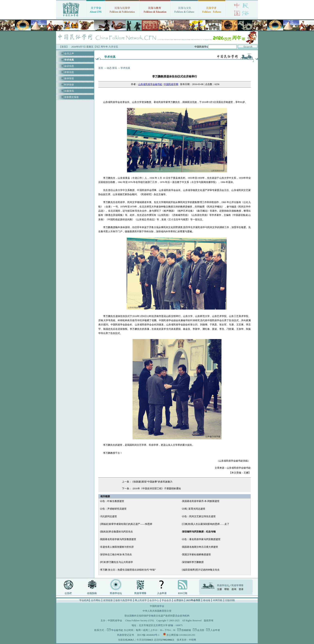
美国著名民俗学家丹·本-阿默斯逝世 (201, 501)
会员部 (200, 630)
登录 (241, 589)
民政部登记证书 (126, 635)
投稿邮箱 (186, 630)
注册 (219, 589)
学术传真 (125, 68)
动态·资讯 (112, 68)
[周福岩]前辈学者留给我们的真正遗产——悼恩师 (126, 524)
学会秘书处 (117, 630)
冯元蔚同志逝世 (109, 516)
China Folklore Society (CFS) (140, 621)
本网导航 (218, 600)
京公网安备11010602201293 (181, 635)
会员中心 (154, 600)
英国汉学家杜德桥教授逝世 (196, 555)
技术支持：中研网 (186, 640)
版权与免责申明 (124, 600)
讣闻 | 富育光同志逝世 (194, 509)
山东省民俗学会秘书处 (150, 84)
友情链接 (108, 600)
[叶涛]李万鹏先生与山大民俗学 (117, 562)
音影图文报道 (71, 97)
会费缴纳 (179, 600)
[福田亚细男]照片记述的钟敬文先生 (201, 570)
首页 (101, 68)
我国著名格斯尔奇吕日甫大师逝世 (200, 547)
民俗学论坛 (116, 593)
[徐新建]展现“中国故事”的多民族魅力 (153, 482)
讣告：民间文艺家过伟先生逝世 (199, 516)
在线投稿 (92, 593)
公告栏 (68, 593)
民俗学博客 (140, 593)
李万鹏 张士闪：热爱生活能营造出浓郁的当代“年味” (128, 570)
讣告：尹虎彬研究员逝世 (113, 509)
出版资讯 (69, 91)
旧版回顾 (230, 600)
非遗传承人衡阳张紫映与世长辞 (117, 547)
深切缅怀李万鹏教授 (193, 562)
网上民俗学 (141, 600)
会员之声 (69, 54)
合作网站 (96, 600)
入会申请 (162, 593)
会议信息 (69, 66)
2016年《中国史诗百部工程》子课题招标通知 (157, 489)
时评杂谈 (69, 85)
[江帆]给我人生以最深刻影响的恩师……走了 (206, 524)
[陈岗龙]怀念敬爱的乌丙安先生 (117, 532)
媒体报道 (69, 78)
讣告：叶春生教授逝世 (112, 501)
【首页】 (64, 47)
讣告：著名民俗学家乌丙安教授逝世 (201, 539)
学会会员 (166, 600)
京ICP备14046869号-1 (148, 635)
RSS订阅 (183, 593)
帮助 (227, 589)
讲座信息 (69, 72)
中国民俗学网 (171, 84)
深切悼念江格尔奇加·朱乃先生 (116, 555)
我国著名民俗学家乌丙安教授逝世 (118, 539)
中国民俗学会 (115, 621)
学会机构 (84, 600)
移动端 (207, 600)
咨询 (234, 589)
